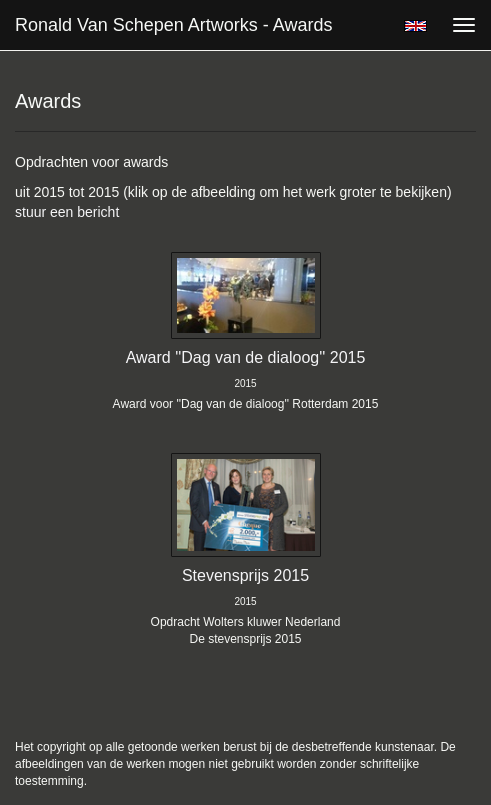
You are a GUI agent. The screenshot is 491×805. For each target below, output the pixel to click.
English (415, 26)
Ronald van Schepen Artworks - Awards (174, 25)
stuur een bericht (67, 212)
